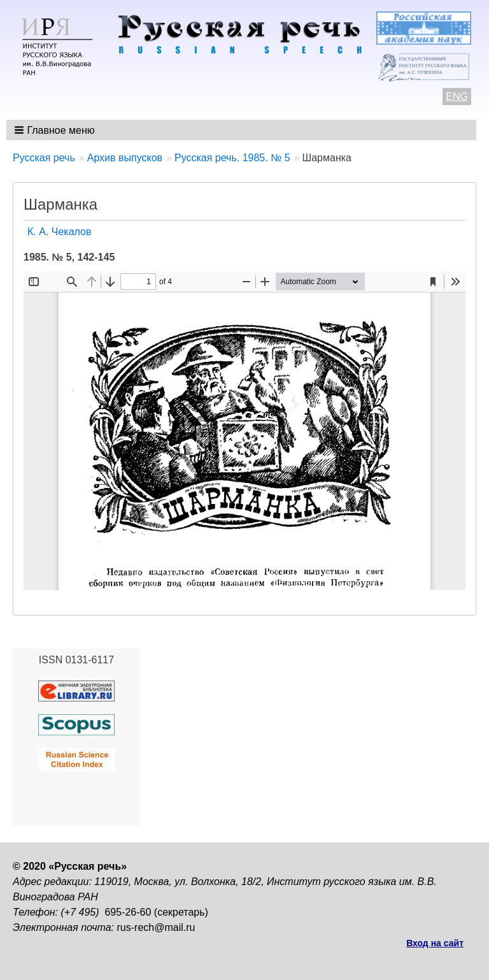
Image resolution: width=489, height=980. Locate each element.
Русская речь (44, 158)
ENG (457, 97)
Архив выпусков (125, 158)
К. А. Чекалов (60, 232)
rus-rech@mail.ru (156, 927)
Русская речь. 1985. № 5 (232, 158)
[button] (56, 130)
